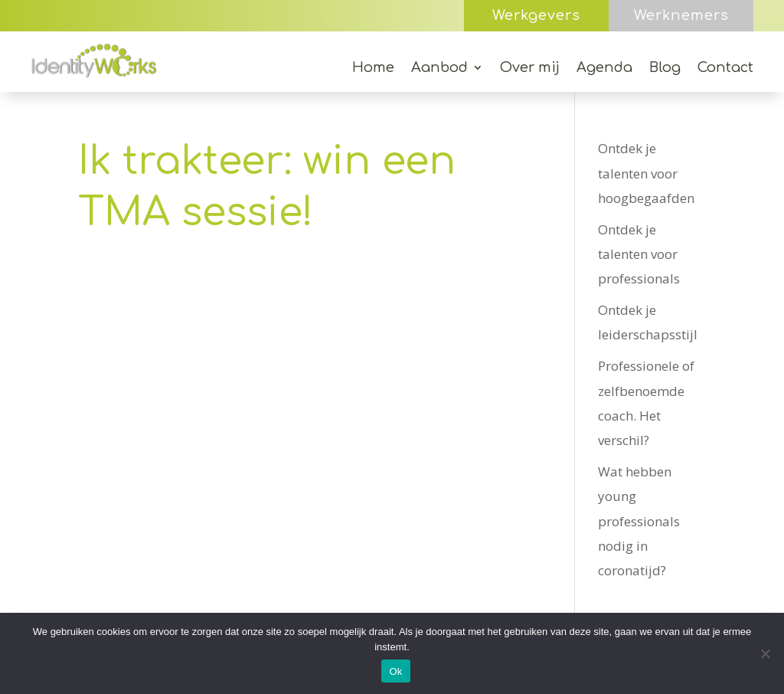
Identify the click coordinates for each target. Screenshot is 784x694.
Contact (725, 69)
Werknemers (681, 15)
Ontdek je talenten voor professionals (639, 254)
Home (373, 69)
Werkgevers (536, 15)
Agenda (604, 69)
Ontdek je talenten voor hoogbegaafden (646, 173)
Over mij (530, 69)
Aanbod (439, 69)
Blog (665, 69)
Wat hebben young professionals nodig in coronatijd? (639, 521)
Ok (395, 671)
